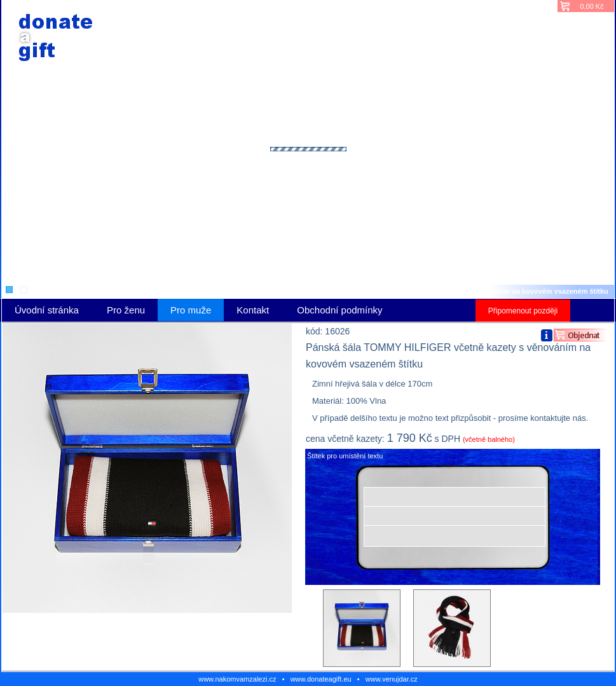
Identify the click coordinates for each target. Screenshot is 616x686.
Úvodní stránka (222, 291)
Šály (301, 291)
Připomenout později (523, 311)
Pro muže (270, 291)
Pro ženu (126, 310)
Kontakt (253, 310)
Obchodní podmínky (339, 310)
